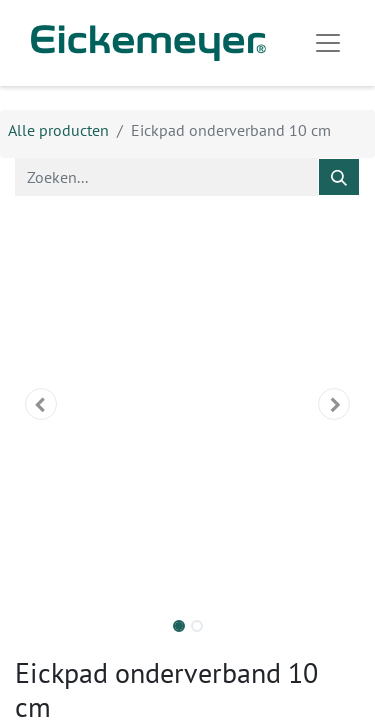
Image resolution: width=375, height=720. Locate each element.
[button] (41, 404)
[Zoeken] (339, 177)
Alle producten (58, 130)
